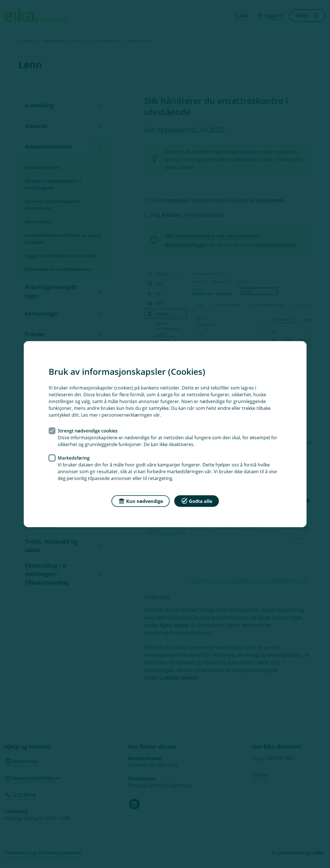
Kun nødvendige (141, 500)
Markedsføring (74, 458)
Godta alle (197, 500)
